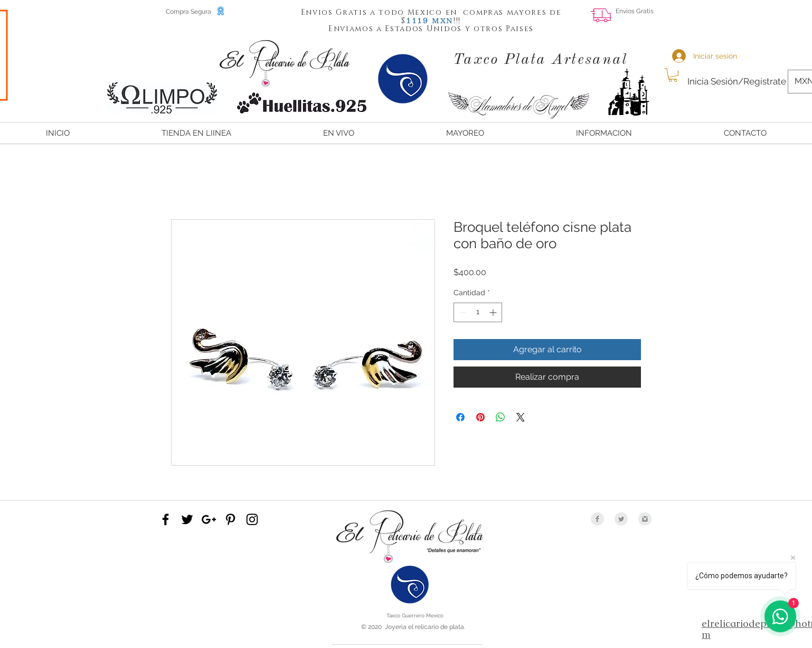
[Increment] (494, 312)
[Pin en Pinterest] (480, 417)
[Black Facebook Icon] (166, 519)
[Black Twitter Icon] (187, 519)
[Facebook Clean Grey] (597, 519)
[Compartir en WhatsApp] (501, 417)
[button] (418, 20)
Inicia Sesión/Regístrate (737, 81)
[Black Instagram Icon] (252, 519)
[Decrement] (462, 312)
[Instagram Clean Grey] (645, 519)
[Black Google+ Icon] (209, 519)
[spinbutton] (478, 312)
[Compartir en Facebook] (460, 417)
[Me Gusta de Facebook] (758, 19)
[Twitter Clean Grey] (621, 519)
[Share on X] (521, 417)
